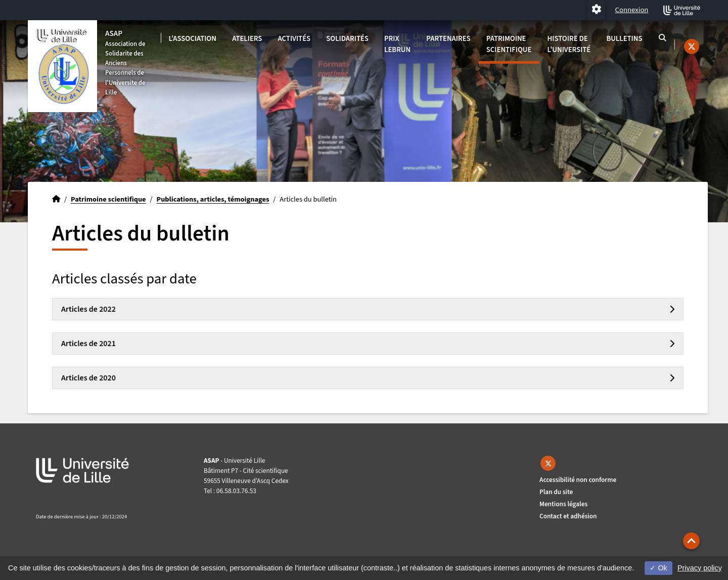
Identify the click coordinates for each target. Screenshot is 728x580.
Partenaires (448, 39)
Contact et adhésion (568, 516)
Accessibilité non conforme (578, 480)
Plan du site (556, 492)
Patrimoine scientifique (509, 44)
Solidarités (347, 39)
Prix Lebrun (397, 44)
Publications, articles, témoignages (213, 199)
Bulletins (624, 39)
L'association (193, 39)
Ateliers (247, 39)
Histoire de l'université (569, 44)
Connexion (632, 10)
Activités (294, 39)
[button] (691, 541)
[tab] (368, 309)
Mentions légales (563, 504)
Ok (658, 568)
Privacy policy (700, 568)
